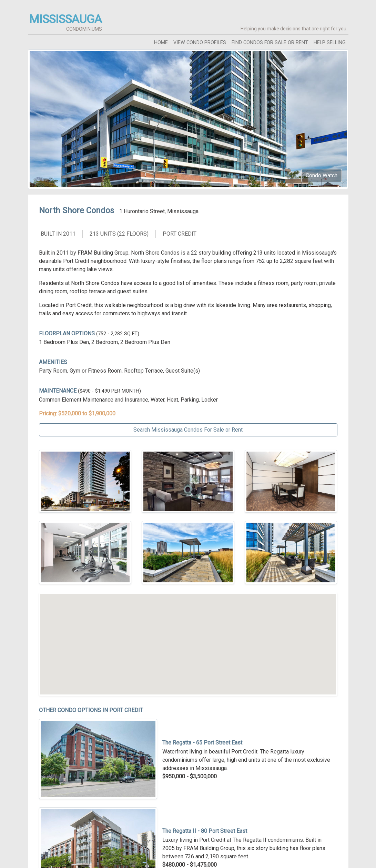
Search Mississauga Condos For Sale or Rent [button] (188, 430)
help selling (330, 43)
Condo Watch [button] (322, 175)
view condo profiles (200, 43)
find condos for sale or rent (270, 43)
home (161, 43)
